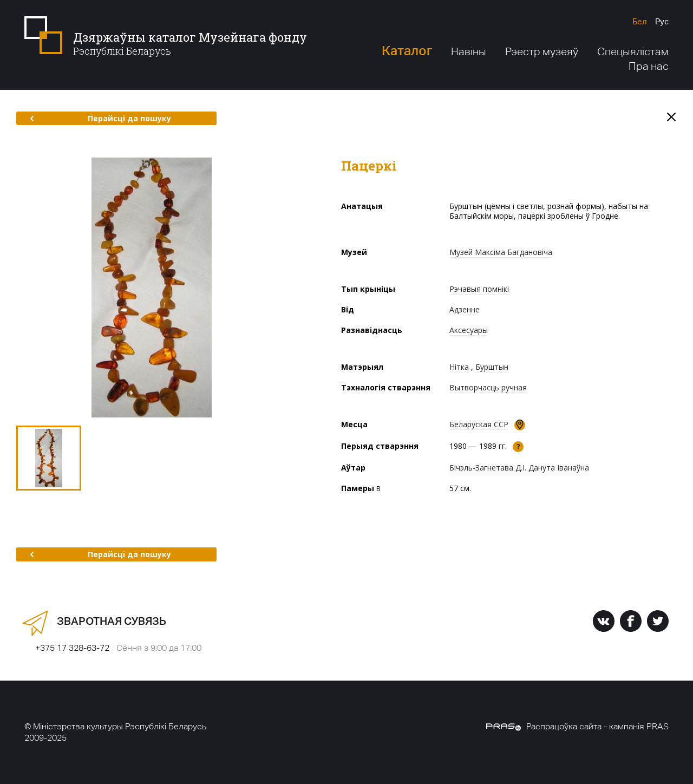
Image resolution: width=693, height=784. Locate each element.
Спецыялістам (633, 51)
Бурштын (492, 367)
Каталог (407, 51)
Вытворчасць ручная (488, 387)
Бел (640, 21)
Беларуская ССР (479, 424)
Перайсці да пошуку (100, 118)
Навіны (469, 51)
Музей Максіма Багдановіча (501, 252)
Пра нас (649, 66)
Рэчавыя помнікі (479, 289)
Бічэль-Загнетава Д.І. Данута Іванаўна (519, 468)
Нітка (459, 367)
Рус (662, 21)
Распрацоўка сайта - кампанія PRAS (577, 726)
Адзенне (465, 309)
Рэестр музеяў (542, 51)
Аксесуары (469, 330)
